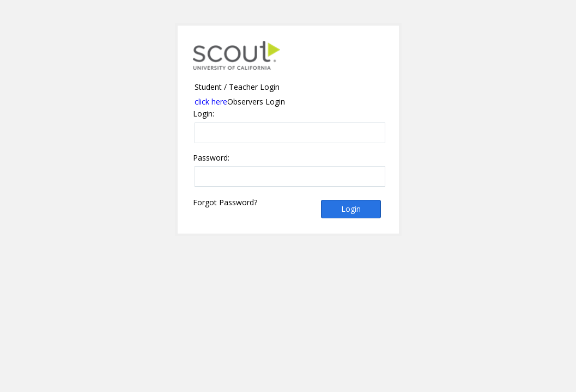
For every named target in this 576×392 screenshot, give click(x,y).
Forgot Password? (225, 202)
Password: (211, 158)
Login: (204, 114)
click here (211, 102)
